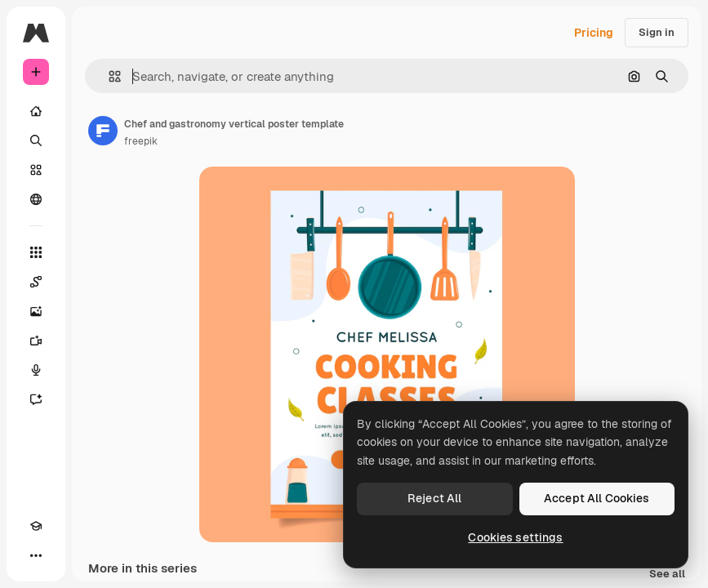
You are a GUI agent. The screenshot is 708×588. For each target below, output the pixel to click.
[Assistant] (36, 399)
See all (667, 575)
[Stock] (36, 170)
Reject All (434, 498)
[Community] (36, 199)
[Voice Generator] (36, 370)
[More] (36, 555)
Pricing (594, 33)
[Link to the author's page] (103, 131)
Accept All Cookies (597, 498)
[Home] (36, 111)
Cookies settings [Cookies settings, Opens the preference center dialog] (515, 537)
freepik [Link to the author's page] (141, 141)
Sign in (657, 32)
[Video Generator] (36, 341)
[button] (108, 76)
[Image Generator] (36, 311)
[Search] (36, 140)
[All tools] (36, 252)
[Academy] (36, 526)
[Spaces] (36, 282)
